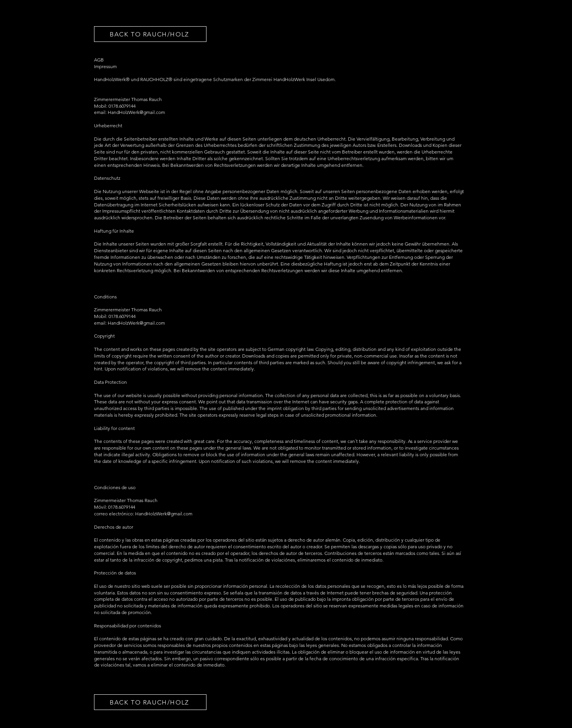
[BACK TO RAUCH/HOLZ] (150, 34)
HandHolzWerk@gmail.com (136, 323)
